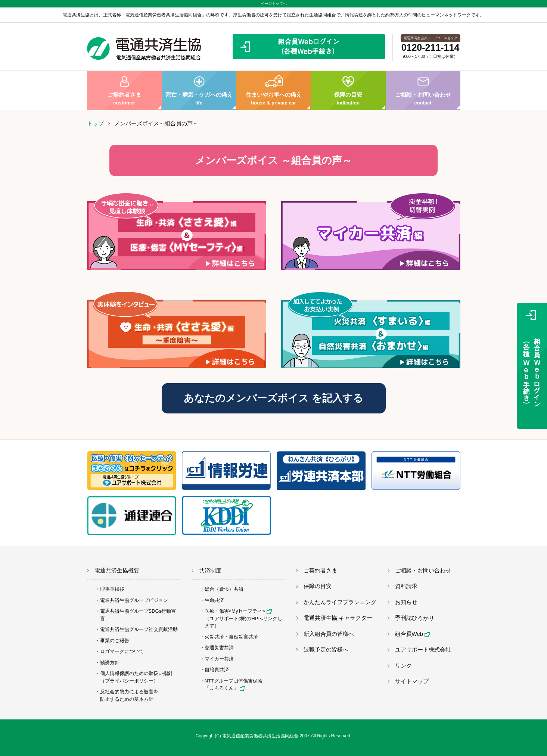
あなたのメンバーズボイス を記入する (273, 398)
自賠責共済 (217, 670)
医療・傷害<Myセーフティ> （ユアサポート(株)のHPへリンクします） (244, 618)
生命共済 (214, 600)
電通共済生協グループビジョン (134, 600)
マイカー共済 (219, 659)
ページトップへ (274, 4)
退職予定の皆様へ (326, 649)
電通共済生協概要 (117, 570)
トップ (95, 123)
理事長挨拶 (112, 589)
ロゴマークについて (122, 651)
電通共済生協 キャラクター (338, 618)
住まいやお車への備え (274, 90)
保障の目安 (348, 90)
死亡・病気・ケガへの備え (199, 90)
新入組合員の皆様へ (329, 634)
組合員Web (413, 634)
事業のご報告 (115, 641)
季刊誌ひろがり (415, 618)
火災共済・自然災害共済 (231, 637)
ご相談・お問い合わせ (423, 90)
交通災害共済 (219, 648)
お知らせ (406, 602)
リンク (403, 666)
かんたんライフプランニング (340, 602)
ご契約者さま (124, 90)
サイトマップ (412, 681)
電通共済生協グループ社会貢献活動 (139, 629)
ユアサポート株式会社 (423, 649)
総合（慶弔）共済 (224, 589)
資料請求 (406, 586)
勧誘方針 (110, 663)
